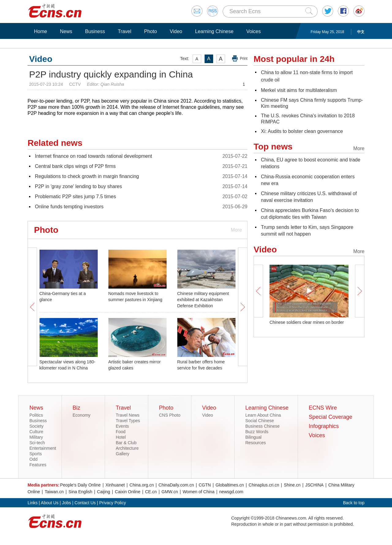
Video (176, 31)
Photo (150, 31)
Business (95, 31)
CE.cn (151, 492)
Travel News (128, 415)
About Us (50, 503)
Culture (36, 432)
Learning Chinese (214, 31)
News (66, 31)
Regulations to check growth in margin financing (87, 176)
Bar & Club (126, 443)
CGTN (205, 485)
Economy (81, 415)
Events (122, 426)
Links (33, 503)
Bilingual (253, 437)
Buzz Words (257, 432)
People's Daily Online (80, 485)
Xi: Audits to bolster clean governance (302, 131)
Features (38, 465)
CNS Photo (170, 415)
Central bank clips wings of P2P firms (75, 166)
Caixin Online (128, 492)
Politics (36, 415)
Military (36, 437)
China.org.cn (142, 485)
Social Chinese (260, 421)
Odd (33, 459)
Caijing (104, 492)
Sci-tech (37, 443)
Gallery (123, 454)
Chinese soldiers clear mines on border (307, 322)
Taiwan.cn (54, 492)
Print (244, 59)
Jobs (66, 503)
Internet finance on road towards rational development (93, 156)
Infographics (324, 426)
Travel (125, 31)
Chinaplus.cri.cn (264, 485)
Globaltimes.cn (230, 485)
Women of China (198, 492)
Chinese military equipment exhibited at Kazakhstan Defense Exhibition (203, 300)
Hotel (121, 437)
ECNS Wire (323, 408)
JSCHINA (315, 485)
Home (41, 31)
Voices (253, 31)
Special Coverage (330, 417)
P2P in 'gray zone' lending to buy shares (78, 186)
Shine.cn (292, 485)
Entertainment (43, 448)
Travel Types (128, 421)
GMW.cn (170, 492)
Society (36, 426)
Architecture (127, 448)
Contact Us (85, 503)
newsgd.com (231, 492)
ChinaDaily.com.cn (176, 485)
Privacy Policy (113, 503)
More (236, 230)
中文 (361, 32)
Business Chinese (262, 426)
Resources (256, 443)
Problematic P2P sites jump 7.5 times (75, 197)
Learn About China (263, 415)
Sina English (81, 492)
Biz (76, 408)
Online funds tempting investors (69, 207)
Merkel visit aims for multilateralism (299, 90)
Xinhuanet (115, 485)
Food (121, 432)
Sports (36, 454)
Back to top (354, 503)
